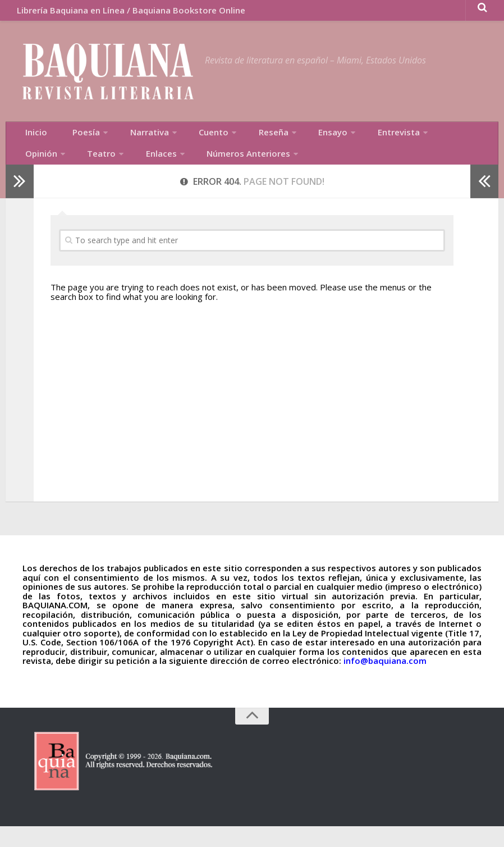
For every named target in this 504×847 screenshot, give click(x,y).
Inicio (33, 143)
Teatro (35, 171)
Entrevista (350, 143)
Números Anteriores (168, 171)
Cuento (186, 143)
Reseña (239, 143)
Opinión (409, 143)
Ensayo (292, 143)
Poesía (73, 143)
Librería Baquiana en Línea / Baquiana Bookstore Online (126, 14)
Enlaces (88, 171)
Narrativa (129, 143)
